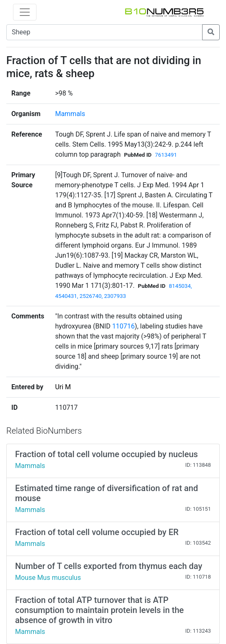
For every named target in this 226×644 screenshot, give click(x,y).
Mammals (70, 114)
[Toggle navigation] (25, 12)
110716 (123, 326)
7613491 (166, 155)
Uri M (63, 387)
